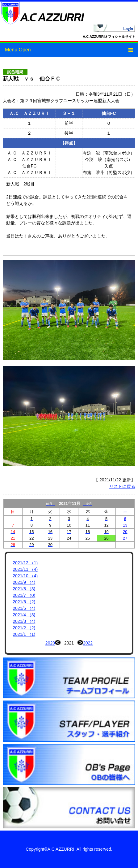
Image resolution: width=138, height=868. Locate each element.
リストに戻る (122, 486)
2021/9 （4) (24, 582)
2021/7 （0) (24, 595)
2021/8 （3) (24, 589)
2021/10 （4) (25, 576)
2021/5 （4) (24, 608)
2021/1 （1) (24, 634)
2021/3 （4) (24, 621)
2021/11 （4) (25, 569)
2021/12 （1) (25, 563)
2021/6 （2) (24, 602)
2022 (88, 643)
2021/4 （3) (24, 615)
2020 (50, 643)
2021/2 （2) (24, 628)
